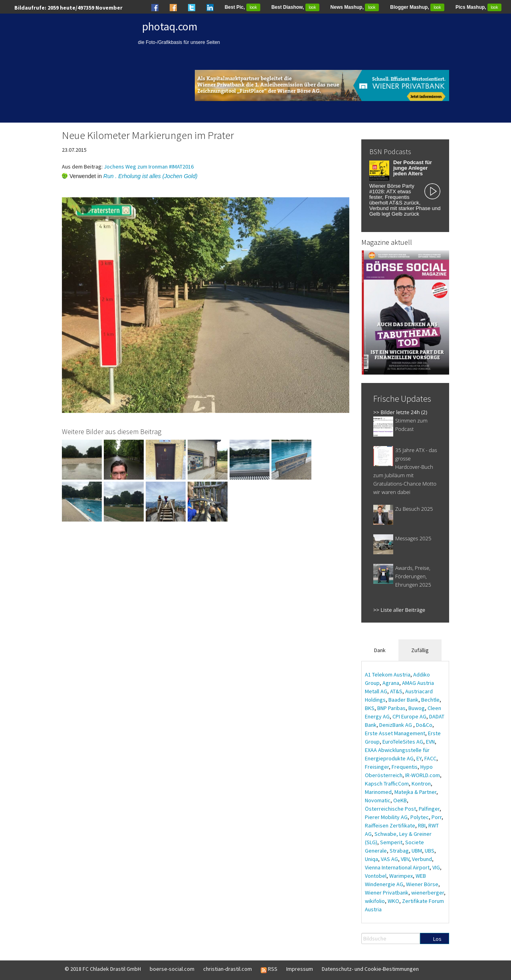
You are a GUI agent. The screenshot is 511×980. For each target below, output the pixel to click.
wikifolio (375, 901)
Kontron (421, 784)
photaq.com (170, 26)
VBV (405, 859)
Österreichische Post (390, 809)
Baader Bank (403, 700)
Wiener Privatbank (387, 893)
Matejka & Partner (415, 792)
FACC (430, 758)
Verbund (422, 859)
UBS (430, 851)
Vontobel (376, 876)
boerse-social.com (172, 969)
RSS (269, 969)
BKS (370, 708)
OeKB (400, 800)
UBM (417, 851)
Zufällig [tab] (420, 650)
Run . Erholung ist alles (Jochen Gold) (151, 176)
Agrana (391, 683)
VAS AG (389, 859)
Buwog (417, 708)
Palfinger (429, 809)
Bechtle (430, 700)
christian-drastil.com (228, 969)
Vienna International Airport (397, 867)
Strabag (399, 851)
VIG (436, 867)
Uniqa (371, 859)
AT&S (396, 691)
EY (419, 758)
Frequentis (405, 767)
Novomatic (378, 800)
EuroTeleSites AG (403, 742)
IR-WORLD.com (423, 775)
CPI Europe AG (409, 716)
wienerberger (428, 893)
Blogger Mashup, (417, 7)
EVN (430, 742)
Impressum (300, 969)
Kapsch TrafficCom (387, 784)
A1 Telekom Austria (388, 674)
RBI (422, 825)
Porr (437, 817)
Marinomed (378, 792)
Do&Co (424, 725)
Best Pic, (243, 7)
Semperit (391, 842)
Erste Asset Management (395, 733)
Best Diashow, (295, 7)
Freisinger (377, 767)
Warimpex (401, 876)
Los (437, 939)
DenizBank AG (396, 725)
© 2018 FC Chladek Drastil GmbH (103, 969)
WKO (393, 901)
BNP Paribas (391, 708)
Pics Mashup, (478, 7)
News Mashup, (355, 7)
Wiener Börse (422, 884)
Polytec (420, 817)
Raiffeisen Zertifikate (390, 825)
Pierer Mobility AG (386, 817)
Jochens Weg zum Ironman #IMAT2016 (149, 167)
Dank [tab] (380, 650)
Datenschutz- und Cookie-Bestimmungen (370, 969)
